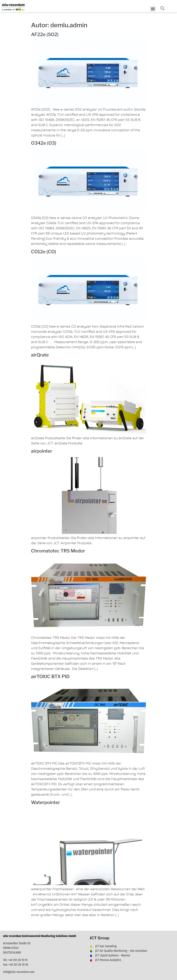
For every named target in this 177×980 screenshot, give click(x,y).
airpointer (42, 451)
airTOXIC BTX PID (50, 677)
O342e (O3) (44, 143)
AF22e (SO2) (45, 34)
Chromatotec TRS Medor (58, 551)
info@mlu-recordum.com (19, 972)
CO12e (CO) (43, 252)
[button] (153, 9)
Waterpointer (45, 802)
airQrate (40, 355)
